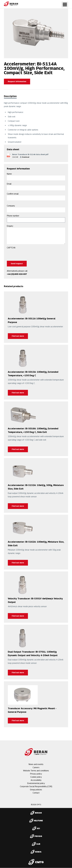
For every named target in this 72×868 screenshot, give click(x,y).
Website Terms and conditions (36, 771)
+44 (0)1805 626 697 (17, 274)
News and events (36, 764)
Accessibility (36, 780)
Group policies (36, 790)
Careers (36, 767)
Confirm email (13, 194)
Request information (17, 81)
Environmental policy (36, 783)
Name (9, 174)
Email (9, 184)
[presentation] (25, 254)
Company (11, 206)
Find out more (18, 336)
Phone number (13, 216)
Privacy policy (36, 774)
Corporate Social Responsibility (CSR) (36, 786)
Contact (36, 793)
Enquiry (10, 226)
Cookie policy (36, 777)
